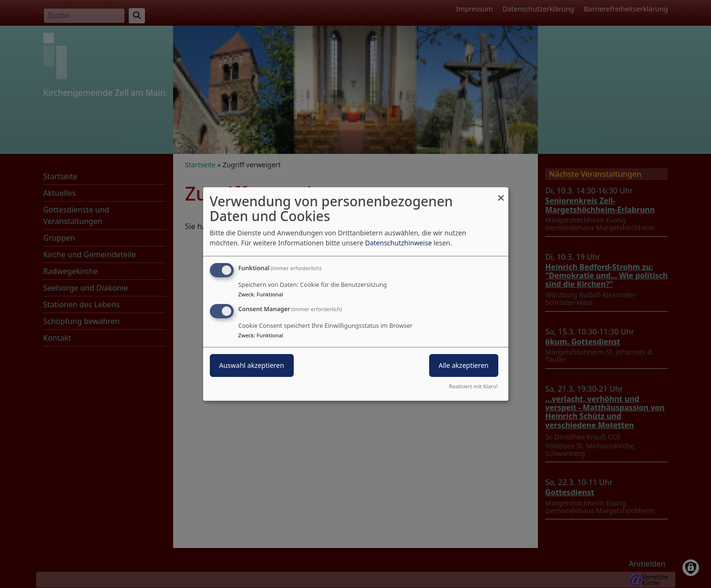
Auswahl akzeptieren (252, 365)
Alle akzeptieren (464, 365)
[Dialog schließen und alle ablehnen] (501, 193)
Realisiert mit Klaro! (474, 386)
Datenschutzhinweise (398, 243)
